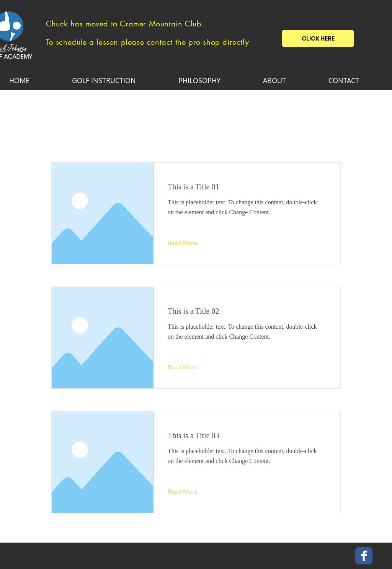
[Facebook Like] (330, 556)
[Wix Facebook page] (364, 556)
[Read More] (189, 243)
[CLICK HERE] (318, 38)
